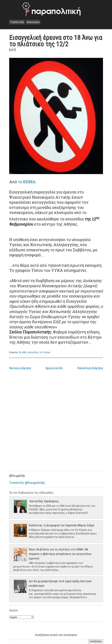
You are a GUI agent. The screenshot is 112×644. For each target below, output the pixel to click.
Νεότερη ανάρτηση (20, 368)
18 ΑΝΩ (23, 352)
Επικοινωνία (33, 22)
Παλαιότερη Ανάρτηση (90, 368)
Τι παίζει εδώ (17, 22)
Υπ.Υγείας (45, 352)
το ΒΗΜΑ (27, 182)
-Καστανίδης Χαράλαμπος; (44, 501)
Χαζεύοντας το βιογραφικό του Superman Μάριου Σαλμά (61, 525)
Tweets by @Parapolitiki (27, 483)
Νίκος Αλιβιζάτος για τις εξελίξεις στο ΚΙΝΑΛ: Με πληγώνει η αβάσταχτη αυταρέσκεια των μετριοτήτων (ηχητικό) (60, 554)
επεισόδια (33, 352)
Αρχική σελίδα (54, 368)
